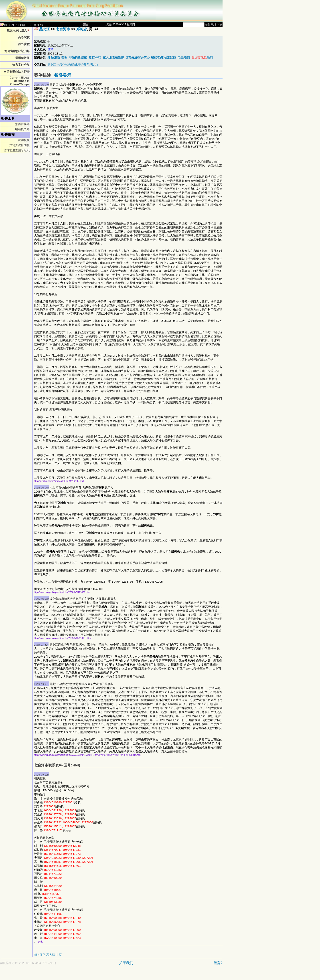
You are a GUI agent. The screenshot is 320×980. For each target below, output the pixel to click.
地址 (214, 25)
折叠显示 (63, 75)
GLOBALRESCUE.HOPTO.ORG (21, 25)
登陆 (85, 24)
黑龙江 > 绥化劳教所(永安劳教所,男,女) (73, 65)
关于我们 (126, 963)
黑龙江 (45, 29)
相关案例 (40, 955)
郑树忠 (82, 29)
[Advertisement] (96, 975)
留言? (218, 963)
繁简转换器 (22, 124)
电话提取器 (22, 129)
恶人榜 (51, 955)
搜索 (207, 25)
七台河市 (63, 29)
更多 (40, 942)
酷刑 (210, 58)
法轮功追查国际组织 (17, 150)
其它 (220, 25)
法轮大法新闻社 (19, 145)
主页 (59, 955)
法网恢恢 (24, 140)
